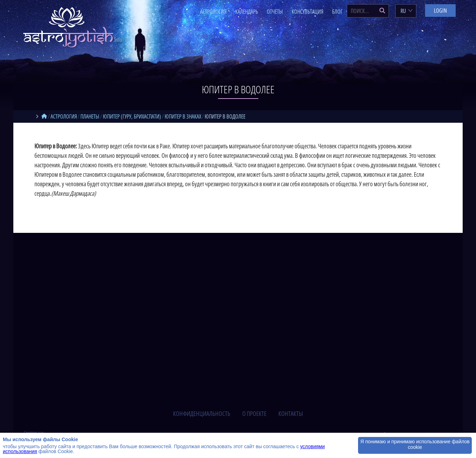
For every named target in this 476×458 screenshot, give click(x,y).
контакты (291, 413)
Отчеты (275, 12)
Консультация (308, 12)
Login (440, 11)
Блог (337, 12)
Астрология (213, 12)
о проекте (254, 413)
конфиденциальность (202, 413)
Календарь (247, 12)
